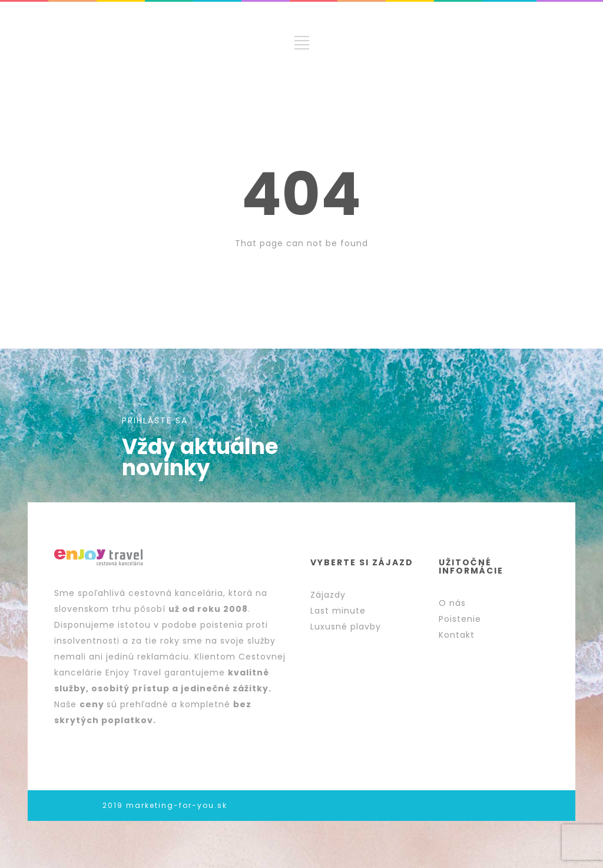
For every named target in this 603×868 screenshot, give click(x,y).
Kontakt (457, 635)
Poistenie (460, 619)
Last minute (338, 611)
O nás (452, 603)
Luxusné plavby (346, 627)
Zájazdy (328, 595)
